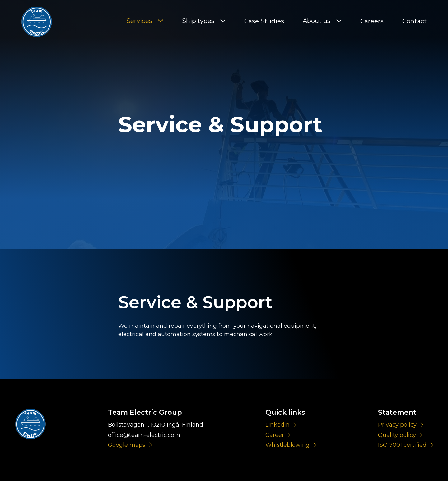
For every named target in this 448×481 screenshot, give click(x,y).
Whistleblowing (287, 445)
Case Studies (264, 21)
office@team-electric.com (144, 435)
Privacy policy (397, 425)
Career (275, 435)
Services (139, 21)
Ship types (198, 21)
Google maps (127, 445)
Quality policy (397, 435)
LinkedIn (278, 425)
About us (317, 21)
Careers (372, 21)
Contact (415, 21)
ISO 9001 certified (402, 445)
